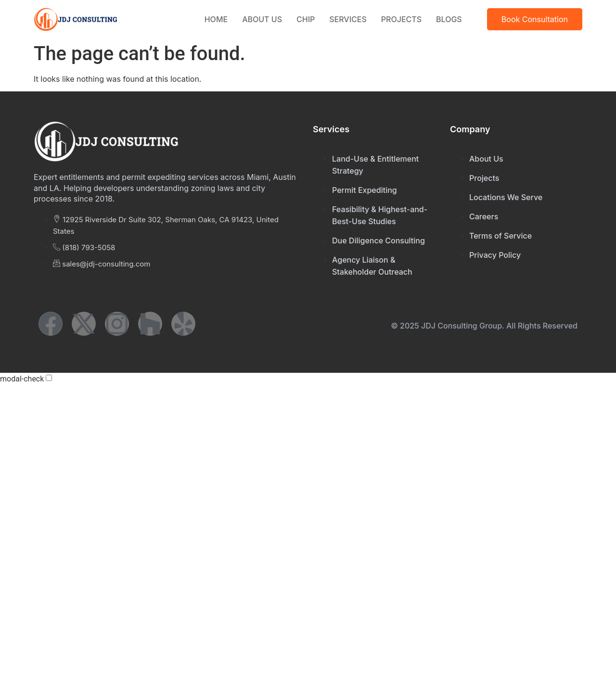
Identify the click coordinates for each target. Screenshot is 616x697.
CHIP (306, 19)
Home (216, 19)
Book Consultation (535, 19)
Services (348, 19)
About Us (262, 19)
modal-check (22, 379)
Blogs (449, 19)
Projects (401, 19)
